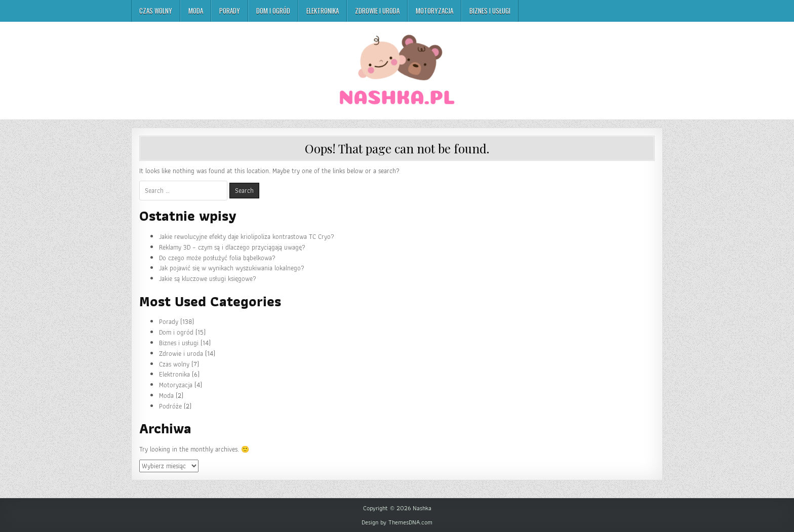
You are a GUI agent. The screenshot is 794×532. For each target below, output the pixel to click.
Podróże (170, 406)
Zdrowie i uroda (377, 11)
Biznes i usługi (490, 11)
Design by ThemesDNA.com (397, 522)
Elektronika (323, 11)
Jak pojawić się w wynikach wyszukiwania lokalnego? (232, 268)
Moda (196, 11)
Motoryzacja (434, 11)
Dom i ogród (273, 11)
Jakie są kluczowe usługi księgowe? (208, 279)
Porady (230, 11)
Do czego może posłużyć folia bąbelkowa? (217, 258)
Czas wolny (156, 11)
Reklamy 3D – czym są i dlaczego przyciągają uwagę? (232, 247)
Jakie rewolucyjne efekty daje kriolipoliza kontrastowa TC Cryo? (247, 237)
